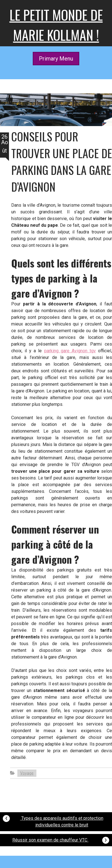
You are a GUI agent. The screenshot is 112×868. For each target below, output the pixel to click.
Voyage (27, 773)
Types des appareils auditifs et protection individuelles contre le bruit (53, 820)
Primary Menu (56, 59)
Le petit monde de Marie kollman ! (56, 25)
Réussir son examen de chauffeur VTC (61, 839)
